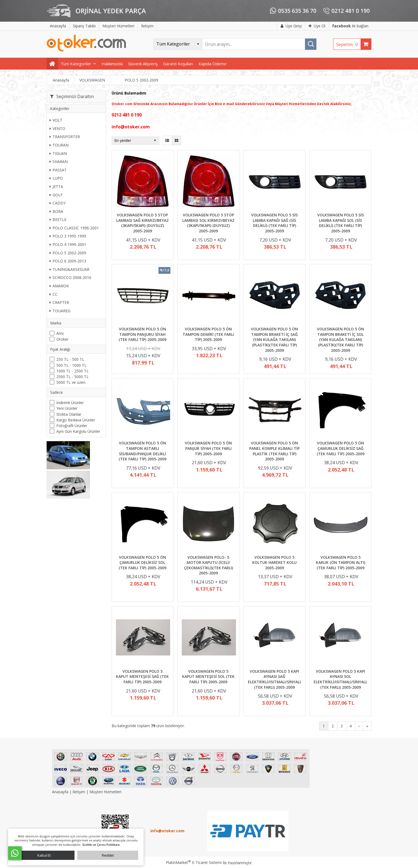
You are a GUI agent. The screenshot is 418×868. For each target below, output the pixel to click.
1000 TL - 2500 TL (72, 371)
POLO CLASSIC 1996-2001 (74, 228)
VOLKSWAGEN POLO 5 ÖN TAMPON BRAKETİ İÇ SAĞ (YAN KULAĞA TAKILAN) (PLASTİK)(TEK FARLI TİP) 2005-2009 (274, 339)
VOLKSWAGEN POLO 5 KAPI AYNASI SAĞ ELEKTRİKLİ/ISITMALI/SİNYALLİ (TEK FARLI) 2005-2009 (275, 679)
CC (54, 294)
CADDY (58, 203)
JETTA (56, 186)
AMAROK (59, 286)
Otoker (62, 339)
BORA (56, 211)
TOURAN (59, 145)
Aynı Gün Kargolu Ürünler (78, 431)
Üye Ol (317, 26)
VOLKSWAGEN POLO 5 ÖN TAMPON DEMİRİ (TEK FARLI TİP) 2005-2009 (208, 334)
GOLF (56, 195)
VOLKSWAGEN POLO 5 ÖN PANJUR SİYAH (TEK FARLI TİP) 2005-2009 (208, 448)
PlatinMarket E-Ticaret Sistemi (194, 862)
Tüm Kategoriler (76, 64)
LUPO (56, 178)
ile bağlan (350, 26)
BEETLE (58, 220)
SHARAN (59, 162)
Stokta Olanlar (69, 414)
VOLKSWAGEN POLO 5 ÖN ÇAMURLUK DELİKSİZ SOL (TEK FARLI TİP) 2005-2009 (142, 563)
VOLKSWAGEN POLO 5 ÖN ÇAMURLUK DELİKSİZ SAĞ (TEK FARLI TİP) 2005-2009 (341, 448)
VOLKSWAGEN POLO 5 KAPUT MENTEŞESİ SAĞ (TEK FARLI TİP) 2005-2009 (142, 677)
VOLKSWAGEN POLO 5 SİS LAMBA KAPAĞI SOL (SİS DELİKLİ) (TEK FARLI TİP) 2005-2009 (341, 223)
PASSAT (58, 170)
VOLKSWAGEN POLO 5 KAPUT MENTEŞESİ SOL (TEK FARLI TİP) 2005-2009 (208, 677)
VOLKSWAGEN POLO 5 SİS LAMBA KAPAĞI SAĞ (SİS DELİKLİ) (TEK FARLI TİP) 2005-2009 (274, 223)
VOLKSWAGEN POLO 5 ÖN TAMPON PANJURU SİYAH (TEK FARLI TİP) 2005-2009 (142, 334)
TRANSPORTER (65, 137)
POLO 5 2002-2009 (68, 253)
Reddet (108, 855)
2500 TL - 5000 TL (72, 377)
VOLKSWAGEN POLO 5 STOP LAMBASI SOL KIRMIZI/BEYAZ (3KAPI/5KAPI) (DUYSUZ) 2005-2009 (208, 223)
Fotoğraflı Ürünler (72, 426)
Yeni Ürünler (67, 408)
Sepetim (348, 44)
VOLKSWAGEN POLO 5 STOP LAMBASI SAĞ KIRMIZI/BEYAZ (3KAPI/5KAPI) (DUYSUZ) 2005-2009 (142, 223)
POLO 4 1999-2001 (68, 244)
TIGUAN (58, 153)
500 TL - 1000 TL (71, 365)
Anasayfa (61, 792)
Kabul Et (44, 855)
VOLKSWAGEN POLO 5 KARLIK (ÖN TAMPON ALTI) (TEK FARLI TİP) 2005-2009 (341, 563)
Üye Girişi (291, 26)
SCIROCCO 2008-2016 (70, 277)
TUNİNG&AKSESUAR (69, 269)
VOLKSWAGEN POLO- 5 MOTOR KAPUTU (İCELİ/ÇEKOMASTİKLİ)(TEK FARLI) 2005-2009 (208, 565)
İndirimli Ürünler (70, 403)
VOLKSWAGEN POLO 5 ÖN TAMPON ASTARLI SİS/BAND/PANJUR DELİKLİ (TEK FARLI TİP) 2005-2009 (142, 451)
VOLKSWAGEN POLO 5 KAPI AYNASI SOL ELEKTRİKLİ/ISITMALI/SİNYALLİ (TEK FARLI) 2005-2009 (341, 679)
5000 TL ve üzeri (71, 382)
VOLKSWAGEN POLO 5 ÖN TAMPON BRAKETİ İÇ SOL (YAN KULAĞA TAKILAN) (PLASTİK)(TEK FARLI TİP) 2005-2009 (341, 339)
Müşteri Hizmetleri (105, 792)
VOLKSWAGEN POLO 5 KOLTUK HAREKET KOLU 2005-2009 (274, 563)
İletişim (79, 792)
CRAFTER (59, 302)
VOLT (56, 120)
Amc (60, 333)
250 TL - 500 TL (70, 359)
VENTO (57, 129)
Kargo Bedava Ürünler (76, 420)
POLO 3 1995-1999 (68, 236)
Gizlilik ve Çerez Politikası (101, 845)
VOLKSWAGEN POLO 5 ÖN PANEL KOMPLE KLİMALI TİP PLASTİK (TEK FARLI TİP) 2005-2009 (274, 451)
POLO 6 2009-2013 (68, 261)
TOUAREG (60, 311)
